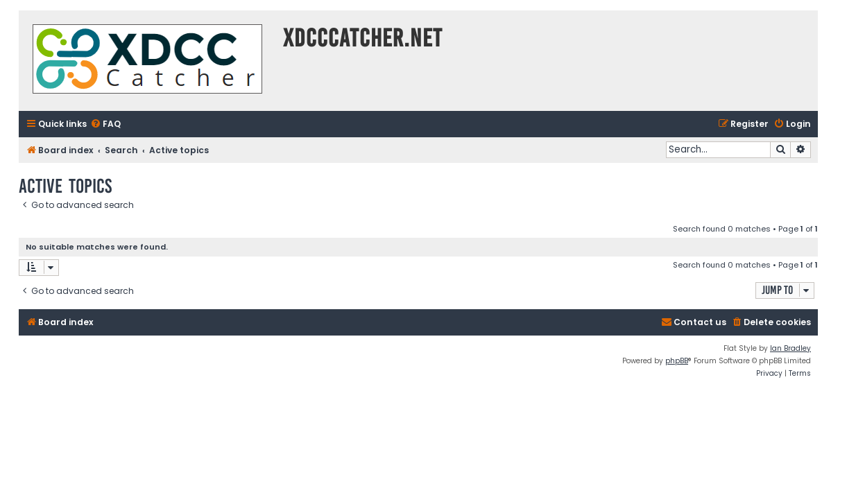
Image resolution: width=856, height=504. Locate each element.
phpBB (677, 361)
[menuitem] (105, 124)
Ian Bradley (790, 348)
